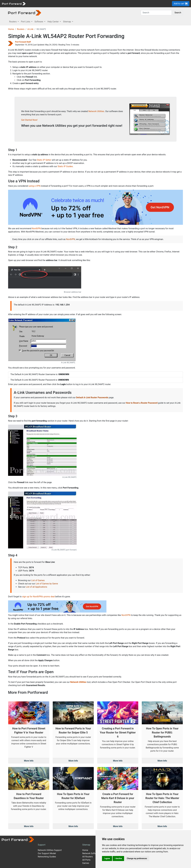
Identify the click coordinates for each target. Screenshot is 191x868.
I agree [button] (107, 858)
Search (178, 13)
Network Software (91, 853)
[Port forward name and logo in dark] (25, 13)
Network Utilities (96, 111)
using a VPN (34, 186)
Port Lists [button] (26, 22)
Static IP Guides (65, 166)
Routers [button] (13, 22)
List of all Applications (37, 587)
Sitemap (86, 845)
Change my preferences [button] (137, 858)
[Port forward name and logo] (14, 3)
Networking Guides (47, 857)
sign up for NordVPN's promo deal (38, 597)
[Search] (156, 13)
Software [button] (39, 22)
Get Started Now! (29, 120)
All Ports (86, 860)
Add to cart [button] (181, 4)
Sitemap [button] (67, 22)
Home (11, 29)
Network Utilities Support (50, 850)
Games (86, 863)
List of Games (38, 580)
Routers (21, 29)
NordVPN (36, 228)
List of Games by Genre (47, 584)
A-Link (30, 29)
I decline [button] (118, 858)
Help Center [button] (53, 22)
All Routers (87, 857)
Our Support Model (47, 853)
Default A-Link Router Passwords (92, 398)
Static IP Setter (44, 160)
